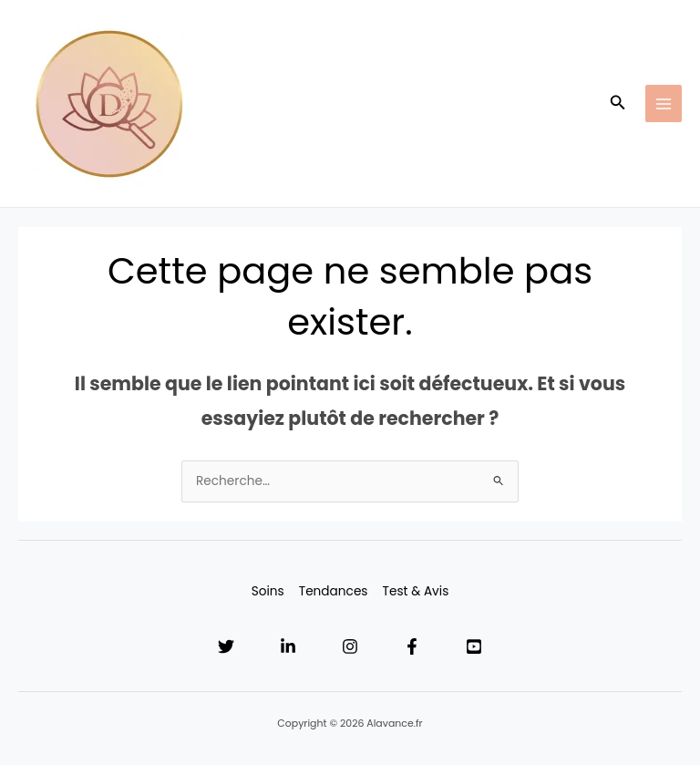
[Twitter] (226, 646)
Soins (268, 591)
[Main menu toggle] (664, 103)
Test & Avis (416, 591)
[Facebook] (412, 646)
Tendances (334, 591)
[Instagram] (350, 646)
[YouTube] (474, 646)
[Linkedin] (288, 646)
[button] (618, 104)
